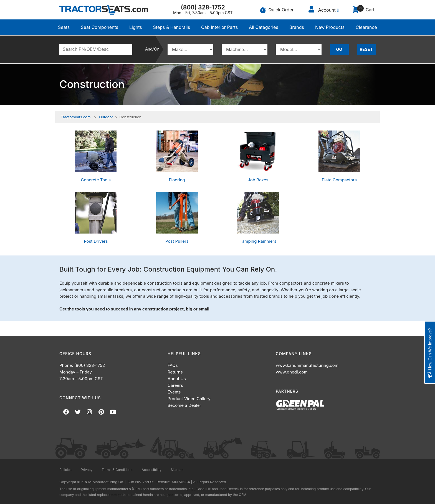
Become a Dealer (184, 405)
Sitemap (177, 470)
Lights (136, 27)
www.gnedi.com (292, 372)
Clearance (366, 27)
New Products (330, 27)
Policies (65, 470)
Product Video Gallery (189, 399)
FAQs (173, 365)
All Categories (264, 27)
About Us (177, 379)
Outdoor (106, 117)
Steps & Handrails (172, 27)
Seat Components (99, 27)
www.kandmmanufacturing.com (307, 365)
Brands (297, 27)
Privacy (87, 470)
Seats (64, 27)
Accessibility (151, 470)
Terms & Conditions (117, 470)
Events (174, 392)
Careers (175, 385)
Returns (175, 372)
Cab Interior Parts (219, 27)
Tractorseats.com (76, 117)
